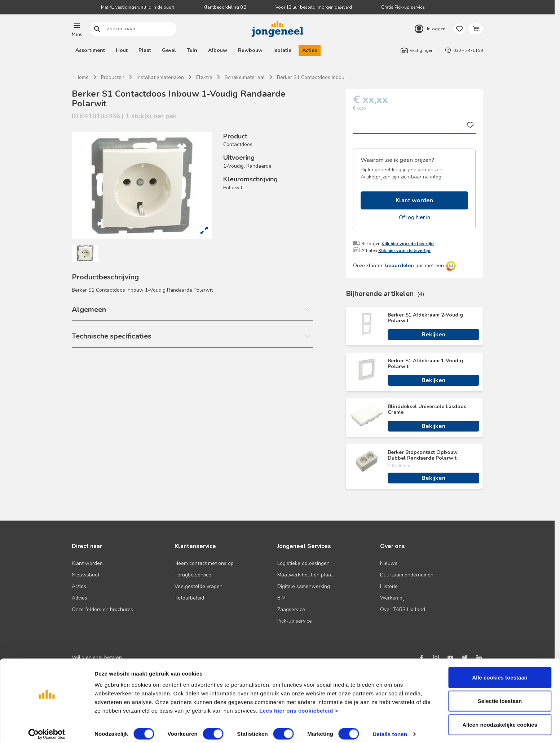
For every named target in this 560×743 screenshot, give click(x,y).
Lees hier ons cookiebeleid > (299, 705)
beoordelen (400, 266)
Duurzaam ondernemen (407, 575)
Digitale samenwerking (304, 586)
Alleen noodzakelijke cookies (500, 719)
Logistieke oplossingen (303, 563)
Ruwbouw (250, 50)
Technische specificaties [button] (112, 336)
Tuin (192, 50)
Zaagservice (291, 609)
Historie (389, 586)
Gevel (169, 50)
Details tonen (390, 729)
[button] (77, 29)
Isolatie (282, 50)
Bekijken (433, 335)
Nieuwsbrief (86, 575)
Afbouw (218, 50)
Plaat (145, 50)
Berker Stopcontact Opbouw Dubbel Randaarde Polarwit (423, 455)
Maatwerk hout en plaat (305, 575)
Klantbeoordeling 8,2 (225, 7)
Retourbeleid (189, 598)
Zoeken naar (97, 29)
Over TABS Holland (403, 609)
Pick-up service (295, 621)
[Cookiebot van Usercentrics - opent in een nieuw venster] (47, 729)
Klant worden (414, 200)
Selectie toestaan (500, 696)
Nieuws (389, 563)
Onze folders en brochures (102, 609)
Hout (122, 50)
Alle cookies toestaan (500, 672)
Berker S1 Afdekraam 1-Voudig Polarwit (425, 364)
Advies (80, 598)
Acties (310, 50)
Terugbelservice (193, 575)
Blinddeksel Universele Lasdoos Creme (427, 410)
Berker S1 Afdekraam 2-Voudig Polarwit (425, 318)
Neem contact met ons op (204, 563)
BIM (281, 598)
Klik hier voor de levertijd (408, 244)
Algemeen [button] (89, 309)
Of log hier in (415, 217)
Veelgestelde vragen (199, 586)
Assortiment (90, 50)
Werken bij (392, 598)
